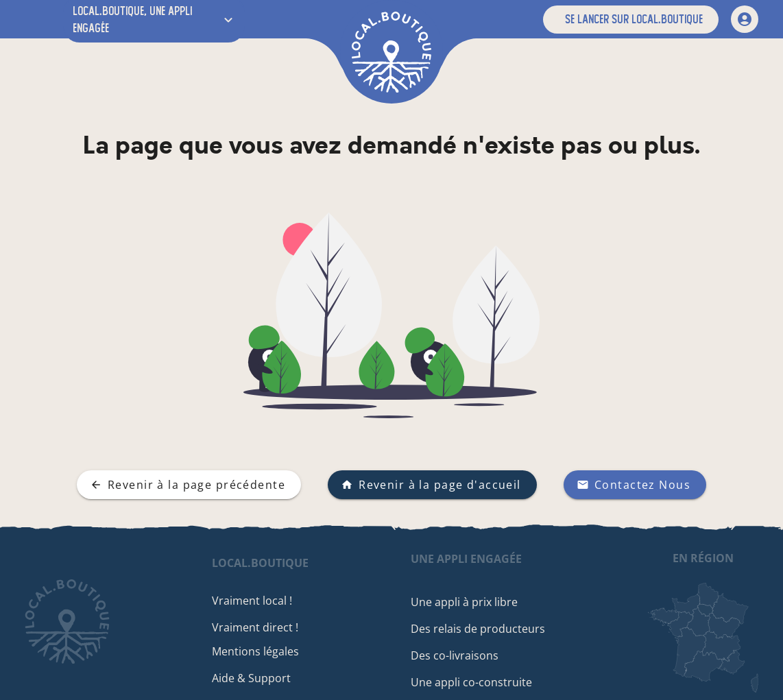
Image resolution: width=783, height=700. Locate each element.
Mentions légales (257, 651)
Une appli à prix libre (466, 602)
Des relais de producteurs (479, 629)
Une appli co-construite (473, 682)
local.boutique (262, 563)
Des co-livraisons (456, 655)
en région (703, 558)
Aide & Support (253, 678)
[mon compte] (745, 19)
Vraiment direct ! (257, 627)
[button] (631, 20)
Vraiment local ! (254, 601)
